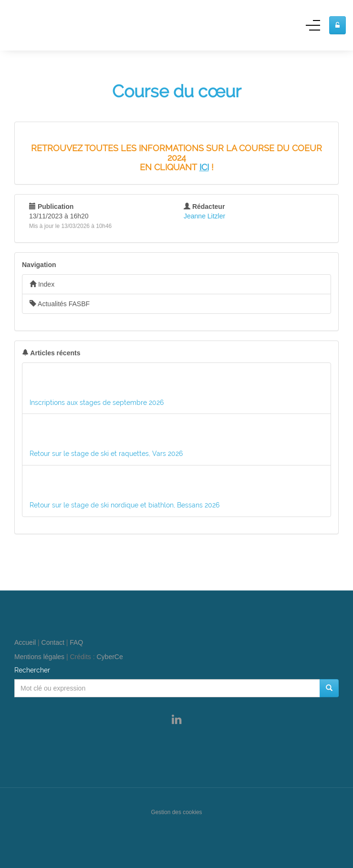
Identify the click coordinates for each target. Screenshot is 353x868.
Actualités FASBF (60, 304)
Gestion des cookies (176, 812)
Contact (53, 642)
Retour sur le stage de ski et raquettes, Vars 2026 (106, 454)
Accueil (25, 642)
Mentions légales (39, 657)
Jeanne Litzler (204, 216)
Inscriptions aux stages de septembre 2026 (97, 403)
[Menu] (313, 28)
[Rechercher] (329, 688)
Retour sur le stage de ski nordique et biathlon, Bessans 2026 (125, 505)
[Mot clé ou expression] (167, 688)
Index (42, 284)
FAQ (76, 642)
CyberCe (110, 657)
